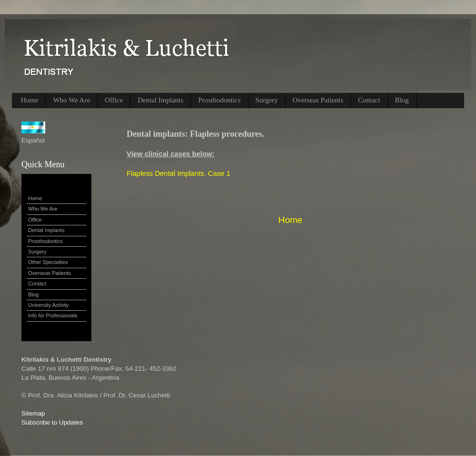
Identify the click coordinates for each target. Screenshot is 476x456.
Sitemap (33, 413)
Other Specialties (48, 262)
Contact (369, 100)
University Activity (49, 305)
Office (114, 100)
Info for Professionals (53, 315)
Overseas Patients (318, 100)
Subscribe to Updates (52, 422)
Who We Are (71, 100)
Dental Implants (160, 100)
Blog (402, 100)
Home (30, 100)
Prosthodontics (219, 100)
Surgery (267, 100)
